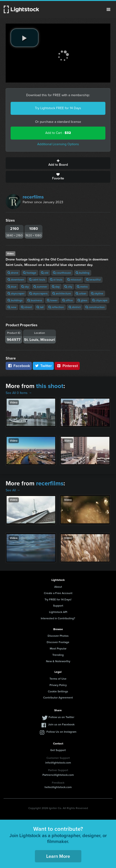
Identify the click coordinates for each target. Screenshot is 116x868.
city (68, 287)
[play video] (25, 38)
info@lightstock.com (58, 763)
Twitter (43, 366)
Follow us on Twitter (61, 717)
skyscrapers (38, 293)
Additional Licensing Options (58, 144)
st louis (56, 280)
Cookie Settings (58, 691)
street (26, 307)
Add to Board (58, 163)
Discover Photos (58, 636)
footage (30, 273)
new (12, 307)
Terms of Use (58, 679)
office (68, 300)
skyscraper (16, 293)
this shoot (50, 386)
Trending (58, 655)
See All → (13, 490)
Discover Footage (58, 642)
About (58, 587)
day (56, 287)
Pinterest (67, 366)
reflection (56, 307)
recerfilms (33, 197)
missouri (74, 280)
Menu (108, 9)
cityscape (100, 300)
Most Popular (58, 649)
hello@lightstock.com (58, 787)
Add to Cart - (58, 133)
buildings (15, 300)
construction (95, 307)
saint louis (37, 280)
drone (13, 273)
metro (82, 287)
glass (83, 300)
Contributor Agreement (58, 698)
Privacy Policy (58, 685)
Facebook (19, 366)
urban (81, 293)
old (45, 273)
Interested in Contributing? (58, 618)
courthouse (62, 273)
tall (40, 307)
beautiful (93, 280)
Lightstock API (58, 612)
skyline (97, 293)
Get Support (58, 750)
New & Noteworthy (58, 661)
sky (25, 287)
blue (12, 287)
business (35, 300)
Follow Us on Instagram (61, 732)
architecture (62, 293)
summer (40, 287)
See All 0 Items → (19, 393)
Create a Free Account (58, 593)
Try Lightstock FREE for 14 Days (58, 108)
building (83, 273)
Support (58, 606)
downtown (16, 280)
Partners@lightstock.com (58, 775)
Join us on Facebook (61, 724)
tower (52, 300)
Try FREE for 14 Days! (58, 599)
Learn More (58, 856)
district (75, 307)
